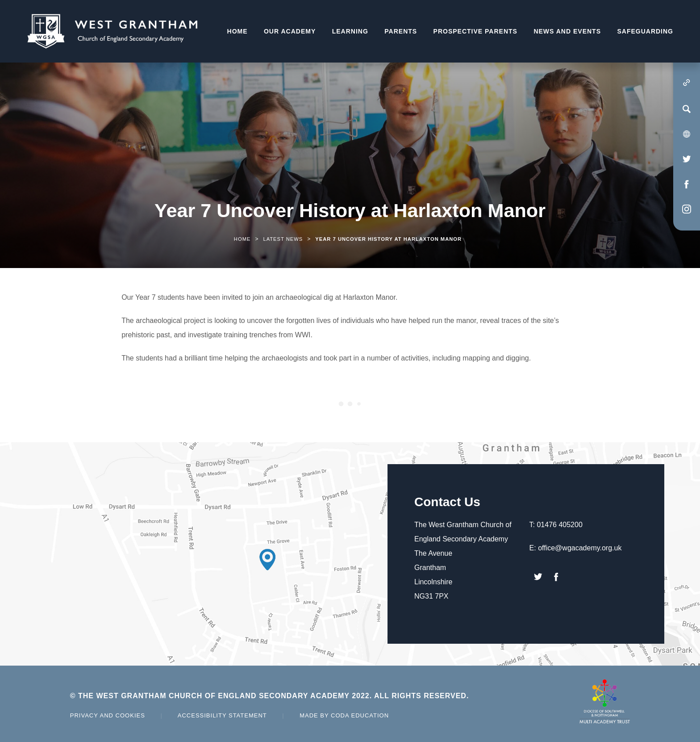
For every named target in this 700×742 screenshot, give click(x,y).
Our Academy (290, 31)
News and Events (567, 31)
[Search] (687, 109)
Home (237, 31)
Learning (350, 31)
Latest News (283, 239)
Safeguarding (645, 31)
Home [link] (242, 239)
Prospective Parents (475, 31)
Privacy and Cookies (108, 715)
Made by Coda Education (344, 715)
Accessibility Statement (222, 715)
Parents (401, 31)
